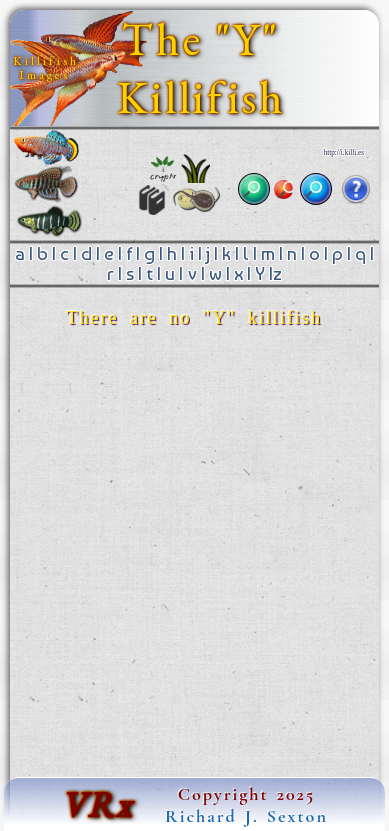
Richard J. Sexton (246, 816)
